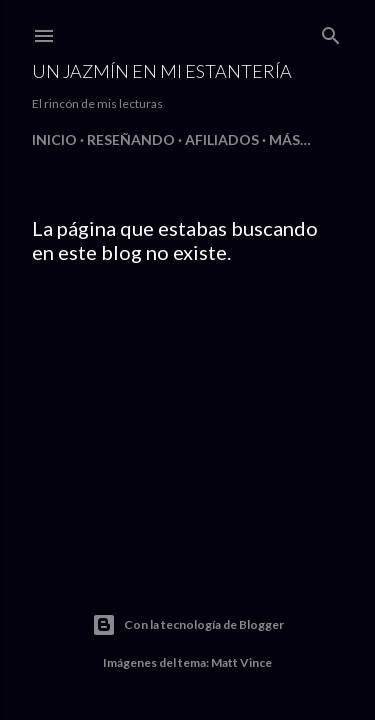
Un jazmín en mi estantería (162, 71)
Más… (290, 139)
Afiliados (222, 139)
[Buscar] (331, 31)
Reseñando (131, 139)
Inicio (54, 139)
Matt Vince (241, 662)
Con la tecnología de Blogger (188, 625)
